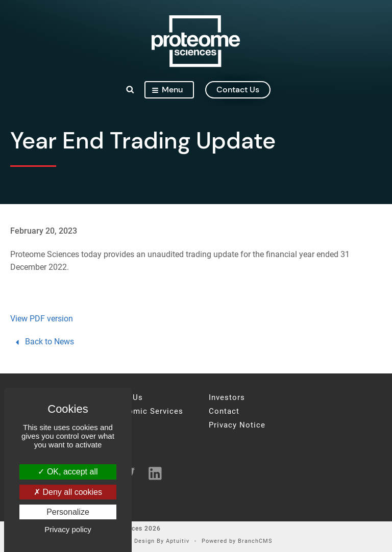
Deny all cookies (68, 492)
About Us (125, 398)
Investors (227, 398)
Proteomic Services (145, 411)
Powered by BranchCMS (237, 542)
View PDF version (42, 319)
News (118, 425)
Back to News (43, 342)
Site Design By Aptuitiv (155, 542)
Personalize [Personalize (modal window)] (68, 512)
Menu (167, 90)
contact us (238, 90)
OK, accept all (68, 472)
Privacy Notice (237, 425)
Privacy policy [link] (68, 529)
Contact (224, 411)
